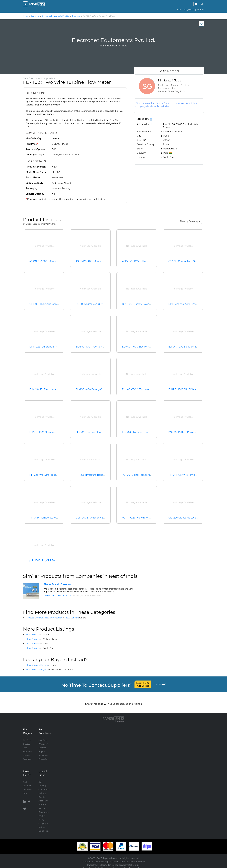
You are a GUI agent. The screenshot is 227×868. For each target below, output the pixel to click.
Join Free (43, 737)
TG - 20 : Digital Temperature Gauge (143, 475)
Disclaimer (44, 809)
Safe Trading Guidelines (44, 783)
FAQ (25, 779)
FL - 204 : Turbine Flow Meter (139, 432)
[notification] (196, 4)
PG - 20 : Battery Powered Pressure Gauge (193, 432)
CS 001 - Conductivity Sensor (185, 261)
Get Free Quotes (186, 10)
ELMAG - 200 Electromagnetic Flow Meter (193, 347)
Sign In (200, 10)
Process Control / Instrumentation (44, 618)
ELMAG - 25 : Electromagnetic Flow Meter (53, 389)
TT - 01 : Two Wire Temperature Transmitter (193, 475)
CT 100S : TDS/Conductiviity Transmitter (52, 304)
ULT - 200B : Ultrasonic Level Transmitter (99, 518)
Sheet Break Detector (58, 584)
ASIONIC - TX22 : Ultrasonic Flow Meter (144, 261)
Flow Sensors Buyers (41, 665)
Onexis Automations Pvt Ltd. (58, 595)
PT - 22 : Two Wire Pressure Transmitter (52, 475)
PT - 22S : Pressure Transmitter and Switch (100, 475)
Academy (43, 798)
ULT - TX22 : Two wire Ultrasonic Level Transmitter (150, 518)
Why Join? (43, 741)
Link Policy (44, 828)
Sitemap (27, 783)
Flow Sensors (75, 618)
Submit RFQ (143, 684)
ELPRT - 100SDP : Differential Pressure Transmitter (197, 389)
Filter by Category (190, 221)
